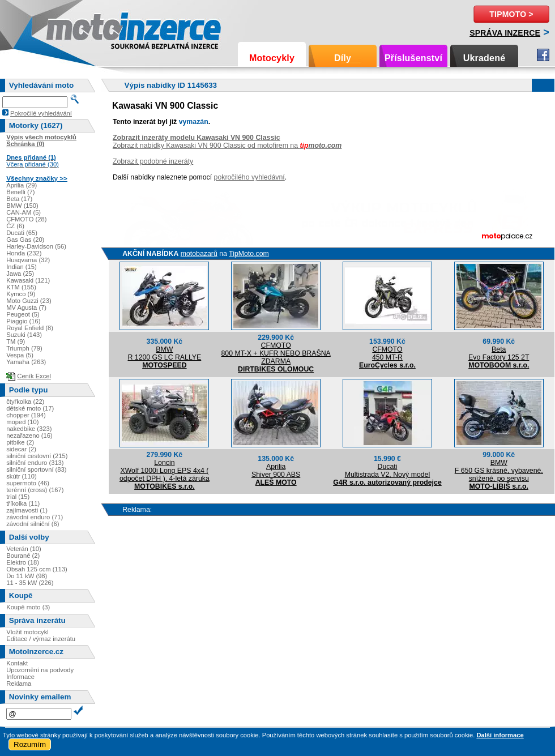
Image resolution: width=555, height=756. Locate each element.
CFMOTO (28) (26, 219)
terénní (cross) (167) (35, 490)
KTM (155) (21, 287)
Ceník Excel (34, 376)
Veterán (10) (24, 549)
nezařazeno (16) (29, 435)
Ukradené (484, 58)
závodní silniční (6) (33, 524)
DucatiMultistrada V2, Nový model (388, 471)
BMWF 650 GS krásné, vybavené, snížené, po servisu (499, 471)
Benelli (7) (20, 192)
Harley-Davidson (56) (36, 246)
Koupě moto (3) (28, 607)
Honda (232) (24, 253)
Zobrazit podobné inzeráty (153, 161)
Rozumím (30, 744)
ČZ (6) (15, 226)
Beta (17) (19, 199)
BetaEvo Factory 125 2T (499, 353)
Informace (20, 677)
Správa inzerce (505, 33)
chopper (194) (26, 415)
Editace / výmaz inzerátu (41, 639)
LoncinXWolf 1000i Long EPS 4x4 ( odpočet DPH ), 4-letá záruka (165, 471)
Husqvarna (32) (28, 260)
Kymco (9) (21, 294)
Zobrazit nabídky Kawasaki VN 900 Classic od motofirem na (227, 146)
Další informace (500, 735)
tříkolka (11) (23, 503)
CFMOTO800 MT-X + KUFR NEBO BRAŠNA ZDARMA (276, 353)
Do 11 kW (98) (27, 576)
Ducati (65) (22, 233)
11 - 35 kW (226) (30, 583)
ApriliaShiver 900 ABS (276, 471)
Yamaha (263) (26, 362)
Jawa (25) (20, 274)
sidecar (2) (21, 449)
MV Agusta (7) (26, 307)
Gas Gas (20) (25, 240)
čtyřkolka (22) (25, 402)
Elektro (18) (23, 562)
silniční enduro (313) (35, 463)
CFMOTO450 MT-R (387, 353)
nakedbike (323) (29, 429)
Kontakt (17, 663)
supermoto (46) (28, 483)
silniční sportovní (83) (36, 469)
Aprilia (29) (22, 185)
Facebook (543, 55)
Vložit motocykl (27, 632)
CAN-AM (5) (24, 212)
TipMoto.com (249, 254)
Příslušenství (413, 58)
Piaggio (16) (23, 321)
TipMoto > (511, 14)
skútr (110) (21, 476)
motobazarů (199, 254)
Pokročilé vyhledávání (41, 113)
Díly (343, 58)
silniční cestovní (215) (37, 456)
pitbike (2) (20, 442)
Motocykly (272, 58)
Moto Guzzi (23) (29, 301)
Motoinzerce (70, 28)
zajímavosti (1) (27, 510)
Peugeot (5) (23, 314)
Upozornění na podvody (40, 670)
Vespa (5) (20, 355)
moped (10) (22, 422)
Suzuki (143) (24, 335)
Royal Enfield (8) (30, 328)
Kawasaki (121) (28, 280)
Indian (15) (22, 267)
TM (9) (16, 341)
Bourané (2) (23, 556)
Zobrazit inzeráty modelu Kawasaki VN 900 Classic (197, 138)
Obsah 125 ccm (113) (37, 569)
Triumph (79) (24, 348)
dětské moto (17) (30, 408)
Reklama (19, 684)
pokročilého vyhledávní (249, 177)
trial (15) (18, 497)
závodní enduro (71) (35, 517)
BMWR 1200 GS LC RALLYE (164, 353)
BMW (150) (22, 206)
